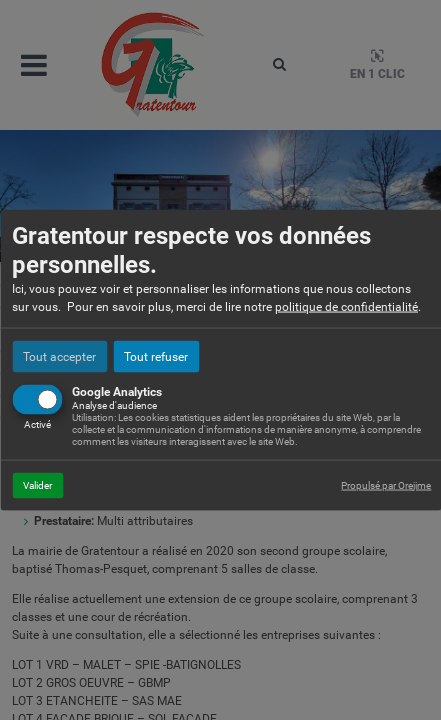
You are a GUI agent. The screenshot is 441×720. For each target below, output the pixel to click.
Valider (37, 484)
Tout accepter (59, 356)
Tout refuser (156, 356)
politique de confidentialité (346, 306)
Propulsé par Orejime (386, 484)
